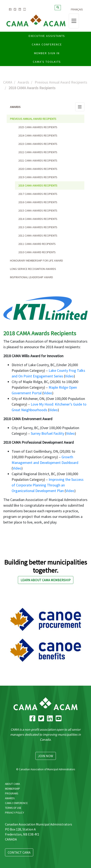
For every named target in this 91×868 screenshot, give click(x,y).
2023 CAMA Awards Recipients (38, 144)
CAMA (8, 82)
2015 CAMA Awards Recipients (38, 210)
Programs (12, 793)
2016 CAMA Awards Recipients (38, 202)
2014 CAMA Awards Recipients (38, 219)
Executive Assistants (47, 36)
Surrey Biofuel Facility (47, 433)
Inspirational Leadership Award (31, 277)
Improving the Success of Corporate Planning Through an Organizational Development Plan (48, 485)
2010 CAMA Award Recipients (37, 252)
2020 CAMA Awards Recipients (38, 169)
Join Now (46, 756)
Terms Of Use (13, 808)
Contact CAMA (19, 852)
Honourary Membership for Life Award (36, 261)
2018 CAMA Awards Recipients (38, 185)
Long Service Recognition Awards (33, 269)
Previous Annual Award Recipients (61, 82)
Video (69, 376)
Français (77, 9)
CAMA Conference (16, 803)
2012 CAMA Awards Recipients (38, 235)
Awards (23, 82)
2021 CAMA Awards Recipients (38, 160)
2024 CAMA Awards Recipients (38, 135)
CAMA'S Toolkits (47, 62)
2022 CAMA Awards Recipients (38, 152)
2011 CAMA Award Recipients (37, 244)
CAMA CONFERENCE (47, 44)
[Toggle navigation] (74, 21)
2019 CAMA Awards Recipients (38, 177)
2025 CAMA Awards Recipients (38, 127)
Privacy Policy (15, 813)
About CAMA (12, 784)
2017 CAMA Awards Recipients (38, 194)
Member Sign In (47, 53)
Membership (12, 789)
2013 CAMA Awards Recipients (38, 227)
